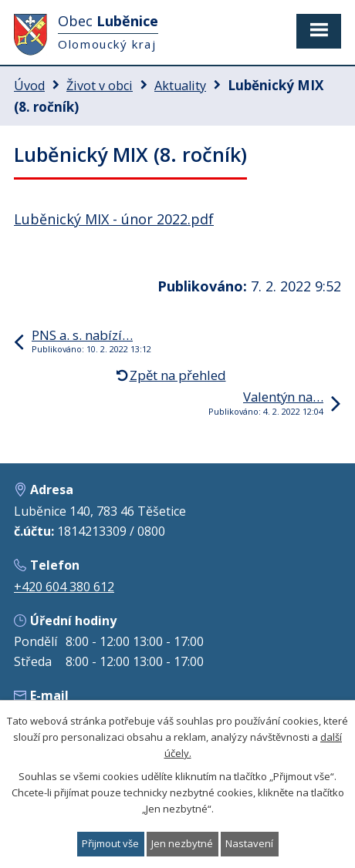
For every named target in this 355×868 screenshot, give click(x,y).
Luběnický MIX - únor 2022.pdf (114, 219)
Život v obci (100, 86)
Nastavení (249, 843)
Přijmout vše (110, 843)
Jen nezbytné (182, 843)
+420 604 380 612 (64, 587)
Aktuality (180, 86)
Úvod (29, 86)
